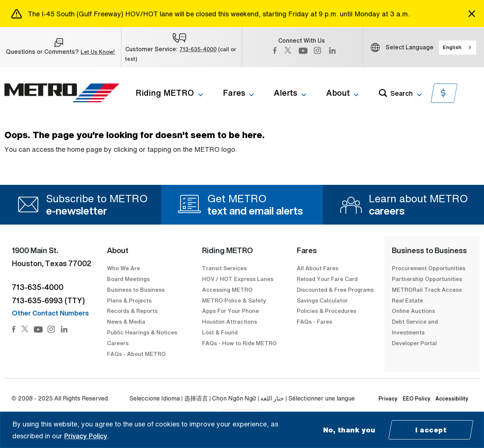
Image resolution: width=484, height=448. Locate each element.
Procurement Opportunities (429, 268)
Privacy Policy (86, 436)
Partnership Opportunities (427, 279)
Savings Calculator (322, 300)
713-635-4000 (198, 49)
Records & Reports (132, 311)
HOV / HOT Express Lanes (238, 279)
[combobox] (458, 48)
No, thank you (349, 430)
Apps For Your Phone (230, 311)
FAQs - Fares (314, 321)
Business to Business (136, 290)
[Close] (472, 14)
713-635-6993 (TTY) (48, 300)
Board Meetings (128, 279)
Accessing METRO (227, 290)
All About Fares (318, 268)
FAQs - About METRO (136, 354)
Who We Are (124, 268)
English (452, 47)
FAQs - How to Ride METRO (239, 343)
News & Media (126, 321)
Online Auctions (413, 311)
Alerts (285, 93)
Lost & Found (220, 332)
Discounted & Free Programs (335, 290)
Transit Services (224, 268)
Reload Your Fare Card (327, 279)
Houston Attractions (230, 321)
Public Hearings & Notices (142, 332)
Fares (234, 93)
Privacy (388, 398)
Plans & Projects (130, 300)
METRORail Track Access (427, 290)
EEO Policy (417, 398)
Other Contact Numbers (50, 313)
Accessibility (452, 398)
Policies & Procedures (327, 311)
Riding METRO (165, 93)
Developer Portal (414, 343)
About (338, 93)
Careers (118, 343)
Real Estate (407, 300)
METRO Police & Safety (234, 300)
